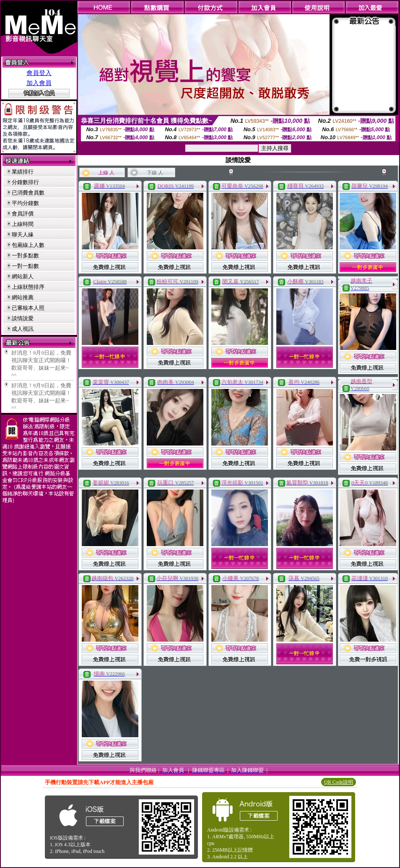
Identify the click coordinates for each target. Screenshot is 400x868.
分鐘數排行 (25, 182)
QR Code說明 (339, 782)
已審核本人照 (28, 308)
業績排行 (23, 172)
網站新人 (23, 276)
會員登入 (39, 73)
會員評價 (23, 214)
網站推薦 (23, 297)
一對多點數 (25, 255)
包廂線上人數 (28, 245)
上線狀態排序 (28, 287)
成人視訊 (23, 329)
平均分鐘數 (25, 203)
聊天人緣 (23, 234)
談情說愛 (23, 318)
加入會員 (39, 83)
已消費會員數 (28, 193)
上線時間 (23, 224)
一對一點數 (25, 266)
